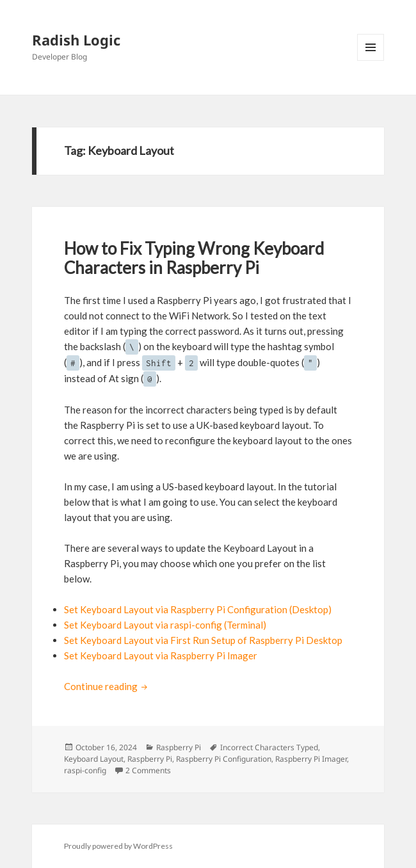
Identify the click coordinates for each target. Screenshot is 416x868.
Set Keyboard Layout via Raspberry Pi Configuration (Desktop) (198, 609)
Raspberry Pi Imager (311, 759)
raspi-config (85, 770)
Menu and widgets (371, 60)
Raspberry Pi (179, 747)
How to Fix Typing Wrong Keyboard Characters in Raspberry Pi (194, 258)
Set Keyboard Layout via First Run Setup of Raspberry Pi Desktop (203, 640)
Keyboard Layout (94, 759)
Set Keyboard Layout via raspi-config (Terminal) (165, 625)
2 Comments (148, 770)
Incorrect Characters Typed (269, 747)
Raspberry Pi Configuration (224, 759)
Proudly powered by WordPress (118, 846)
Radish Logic (76, 40)
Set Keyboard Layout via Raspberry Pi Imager (161, 655)
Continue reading (107, 686)
